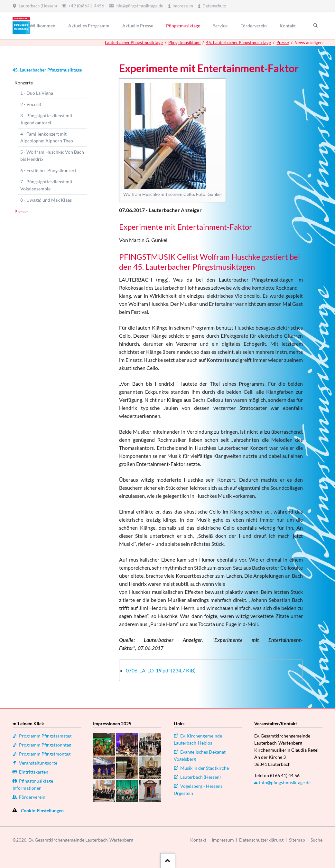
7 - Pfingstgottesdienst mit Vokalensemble (46, 185)
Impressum (223, 840)
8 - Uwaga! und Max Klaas (46, 200)
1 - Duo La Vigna (37, 93)
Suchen (316, 26)
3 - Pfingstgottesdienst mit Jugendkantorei (46, 119)
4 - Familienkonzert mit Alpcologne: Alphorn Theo (47, 137)
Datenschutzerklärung (261, 840)
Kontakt (198, 840)
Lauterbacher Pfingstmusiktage (134, 43)
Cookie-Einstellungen (42, 810)
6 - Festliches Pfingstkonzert (48, 170)
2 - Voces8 (31, 104)
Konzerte (24, 83)
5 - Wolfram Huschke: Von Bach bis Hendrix (52, 155)
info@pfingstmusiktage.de (285, 782)
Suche (316, 840)
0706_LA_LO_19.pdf (161, 670)
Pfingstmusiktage (184, 43)
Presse (283, 43)
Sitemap (297, 840)
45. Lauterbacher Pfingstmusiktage (238, 43)
